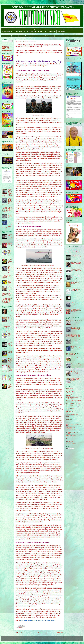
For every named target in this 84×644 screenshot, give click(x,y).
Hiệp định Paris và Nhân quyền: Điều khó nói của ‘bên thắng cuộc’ (76, 277)
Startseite (39, 632)
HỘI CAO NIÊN (71, 29)
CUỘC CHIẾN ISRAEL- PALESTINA (73, 400)
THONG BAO (18, 29)
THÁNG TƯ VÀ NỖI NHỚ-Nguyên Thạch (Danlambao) (7, 276)
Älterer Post (60, 632)
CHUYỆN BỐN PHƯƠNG (50, 31)
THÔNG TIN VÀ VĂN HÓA (71, 435)
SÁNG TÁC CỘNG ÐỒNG (50, 29)
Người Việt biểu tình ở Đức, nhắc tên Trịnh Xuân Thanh (10, 361)
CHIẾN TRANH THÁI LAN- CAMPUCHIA (71, 394)
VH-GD (67, 416)
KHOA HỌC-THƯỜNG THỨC (22, 31)
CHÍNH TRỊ (32, 29)
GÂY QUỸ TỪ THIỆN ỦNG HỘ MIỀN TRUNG (10, 354)
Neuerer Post (19, 632)
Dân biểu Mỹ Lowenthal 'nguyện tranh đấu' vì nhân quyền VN (76, 311)
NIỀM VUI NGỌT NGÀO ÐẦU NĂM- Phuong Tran (10, 246)
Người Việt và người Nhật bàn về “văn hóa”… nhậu (76, 358)
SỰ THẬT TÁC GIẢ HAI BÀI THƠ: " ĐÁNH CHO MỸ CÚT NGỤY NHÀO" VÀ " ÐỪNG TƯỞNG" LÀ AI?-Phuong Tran (7, 209)
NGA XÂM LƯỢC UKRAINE (71, 407)
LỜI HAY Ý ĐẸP (69, 405)
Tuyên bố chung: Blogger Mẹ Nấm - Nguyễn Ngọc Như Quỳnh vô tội (76, 373)
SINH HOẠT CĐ (69, 410)
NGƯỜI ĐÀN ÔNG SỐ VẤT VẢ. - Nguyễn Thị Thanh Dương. (72, 354)
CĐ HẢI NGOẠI (69, 391)
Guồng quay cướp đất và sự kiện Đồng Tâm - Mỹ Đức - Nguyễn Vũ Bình (7, 295)
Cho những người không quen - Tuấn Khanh (76, 290)
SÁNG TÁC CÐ (37, 36)
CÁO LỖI (68, 223)
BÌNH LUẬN (39, 29)
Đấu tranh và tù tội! (75, 296)
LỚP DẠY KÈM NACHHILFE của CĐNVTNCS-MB (6, 47)
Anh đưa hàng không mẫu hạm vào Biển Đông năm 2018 (76, 304)
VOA (67, 440)
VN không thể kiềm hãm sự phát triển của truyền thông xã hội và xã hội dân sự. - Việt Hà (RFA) (76, 322)
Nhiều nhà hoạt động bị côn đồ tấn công (10, 288)
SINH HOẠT (10, 29)
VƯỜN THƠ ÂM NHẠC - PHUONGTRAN (71, 428)
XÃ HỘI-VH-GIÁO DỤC (7, 31)
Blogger (58, 639)
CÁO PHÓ (68, 390)
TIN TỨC (25, 29)
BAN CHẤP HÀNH (62, 31)
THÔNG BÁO (5, 36)
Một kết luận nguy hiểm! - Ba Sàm (10, 216)
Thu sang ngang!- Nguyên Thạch (9, 282)
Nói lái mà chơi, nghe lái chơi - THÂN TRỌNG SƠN (76, 270)
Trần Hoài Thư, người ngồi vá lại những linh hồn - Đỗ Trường (10, 312)
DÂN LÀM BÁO (69, 437)
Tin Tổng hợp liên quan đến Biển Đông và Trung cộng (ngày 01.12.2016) (76, 348)
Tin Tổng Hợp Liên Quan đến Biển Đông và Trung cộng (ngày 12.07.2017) (76, 329)
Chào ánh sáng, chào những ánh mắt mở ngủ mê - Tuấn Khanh (76, 257)
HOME (4, 29)
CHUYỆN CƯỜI (61, 29)
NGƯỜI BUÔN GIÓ (70, 442)
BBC (67, 438)
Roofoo (50, 639)
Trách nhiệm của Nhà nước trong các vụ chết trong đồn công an (76, 264)
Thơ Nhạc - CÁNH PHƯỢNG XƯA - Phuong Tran (10, 262)
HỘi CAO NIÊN (69, 402)
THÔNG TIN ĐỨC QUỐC (71, 443)
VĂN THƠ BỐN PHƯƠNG (36, 31)
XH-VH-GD (68, 420)
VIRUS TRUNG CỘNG (70, 418)
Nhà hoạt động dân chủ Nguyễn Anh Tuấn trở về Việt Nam (76, 379)
